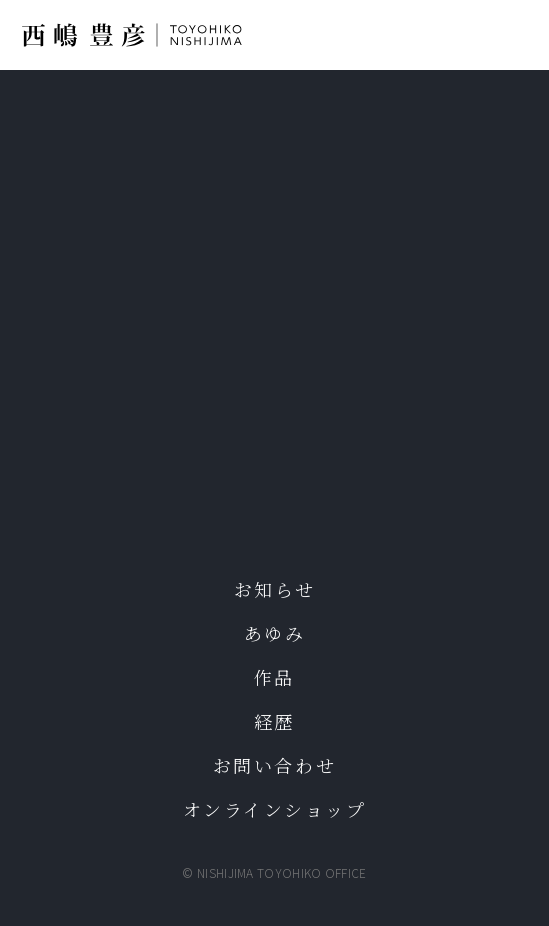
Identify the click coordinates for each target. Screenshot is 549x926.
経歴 (274, 721)
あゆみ (275, 633)
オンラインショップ (275, 809)
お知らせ (274, 589)
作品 (274, 677)
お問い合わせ (274, 765)
